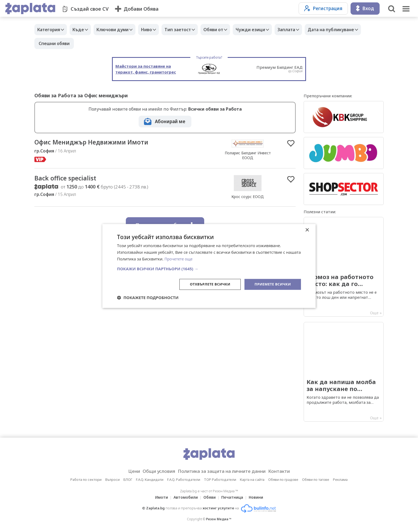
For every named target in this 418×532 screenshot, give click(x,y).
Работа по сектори (86, 479)
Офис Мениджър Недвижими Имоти (99, 143)
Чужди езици (268, 30)
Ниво (156, 30)
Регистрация (323, 8)
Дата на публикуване (62, 43)
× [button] (307, 230)
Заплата (306, 30)
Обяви (210, 497)
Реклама (340, 479)
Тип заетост (190, 30)
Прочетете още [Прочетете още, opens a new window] (179, 259)
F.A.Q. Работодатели (184, 479)
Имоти (158, 497)
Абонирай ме (170, 121)
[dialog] (209, 266)
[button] (209, 268)
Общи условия (153, 471)
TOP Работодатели (220, 479)
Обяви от (228, 30)
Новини (259, 497)
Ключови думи (119, 30)
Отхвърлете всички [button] (206, 284)
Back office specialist (69, 179)
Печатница (234, 497)
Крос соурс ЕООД (248, 198)
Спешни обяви (116, 43)
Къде (82, 30)
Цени (125, 471)
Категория (50, 30)
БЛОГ (128, 479)
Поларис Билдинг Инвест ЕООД (248, 156)
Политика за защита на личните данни (223, 471)
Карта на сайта (252, 479)
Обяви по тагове (316, 479)
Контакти (287, 471)
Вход (365, 8)
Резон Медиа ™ (219, 519)
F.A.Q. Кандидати (150, 479)
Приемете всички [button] (271, 284)
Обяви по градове (283, 479)
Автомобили (184, 497)
